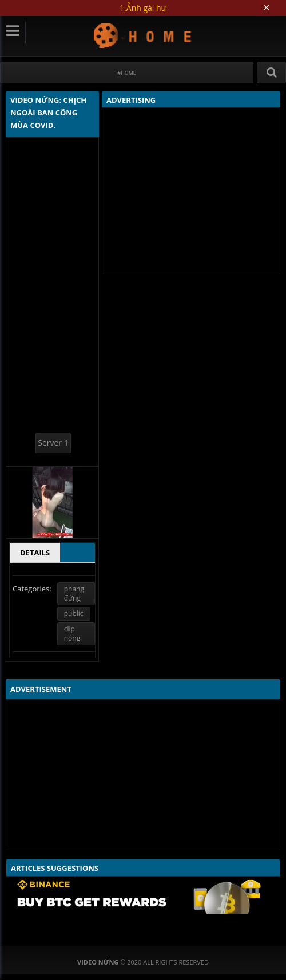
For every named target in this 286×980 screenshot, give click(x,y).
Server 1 (53, 443)
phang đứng (74, 593)
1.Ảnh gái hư (143, 8)
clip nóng (72, 633)
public (74, 613)
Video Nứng (143, 35)
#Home (127, 73)
